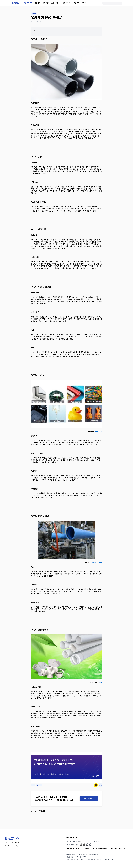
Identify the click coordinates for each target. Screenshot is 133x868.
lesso (100, 682)
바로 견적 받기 (89, 799)
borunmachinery (96, 563)
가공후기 (77, 3)
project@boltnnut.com (20, 846)
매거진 (84, 3)
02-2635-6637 (14, 843)
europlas (99, 431)
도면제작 (38, 3)
